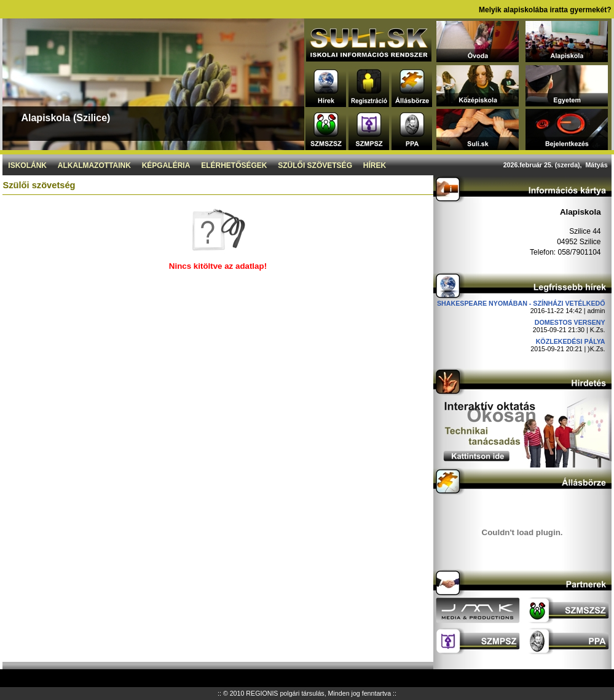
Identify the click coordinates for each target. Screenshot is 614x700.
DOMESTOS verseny (570, 322)
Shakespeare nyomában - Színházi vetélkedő (521, 303)
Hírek (375, 165)
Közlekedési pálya (571, 341)
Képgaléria (166, 165)
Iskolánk (27, 165)
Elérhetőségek (234, 165)
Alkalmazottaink (94, 165)
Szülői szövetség (315, 165)
